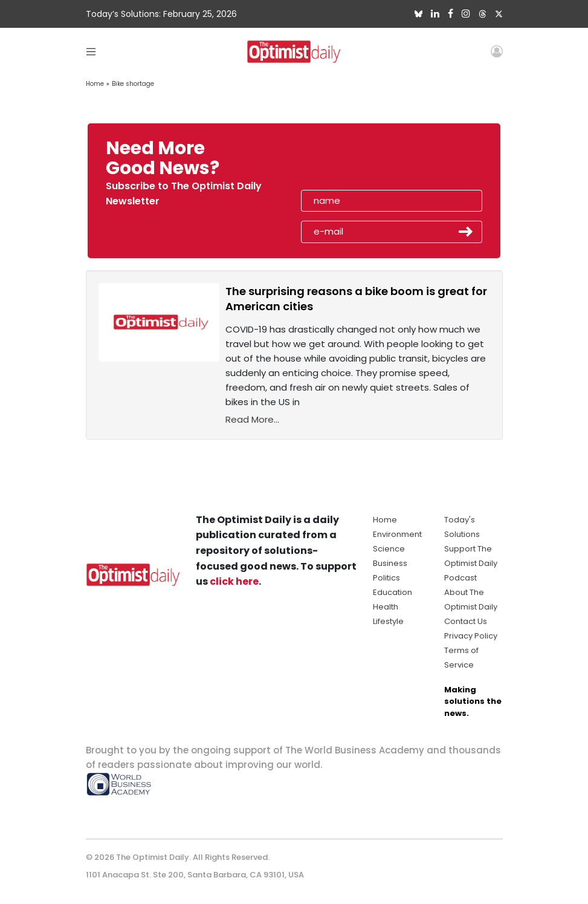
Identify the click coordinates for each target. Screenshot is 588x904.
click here (234, 581)
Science (389, 549)
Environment (397, 534)
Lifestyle (388, 621)
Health (386, 607)
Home (95, 84)
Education (393, 592)
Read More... (252, 419)
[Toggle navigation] (91, 51)
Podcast (460, 578)
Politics (386, 578)
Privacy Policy (471, 636)
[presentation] (370, 162)
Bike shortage (133, 84)
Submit (466, 232)
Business (390, 563)
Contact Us (466, 621)
